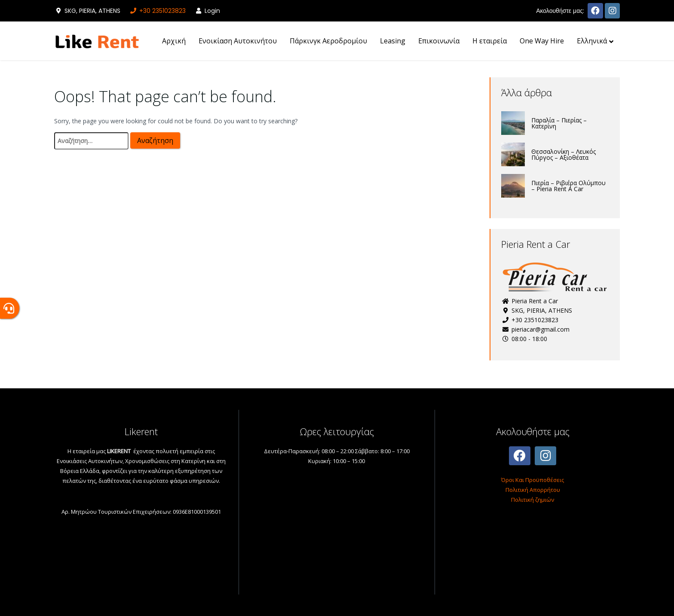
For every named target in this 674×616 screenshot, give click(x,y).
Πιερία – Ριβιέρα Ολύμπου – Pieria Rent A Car (568, 186)
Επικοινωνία (439, 41)
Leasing (393, 41)
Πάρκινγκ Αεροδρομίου (328, 41)
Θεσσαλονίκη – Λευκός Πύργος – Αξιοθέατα (564, 154)
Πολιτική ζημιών (533, 500)
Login (207, 11)
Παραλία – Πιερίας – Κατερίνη (559, 123)
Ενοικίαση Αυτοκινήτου (238, 41)
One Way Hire (542, 41)
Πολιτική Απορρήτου (533, 490)
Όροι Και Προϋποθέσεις (533, 480)
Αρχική (174, 41)
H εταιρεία (490, 41)
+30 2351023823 (157, 11)
